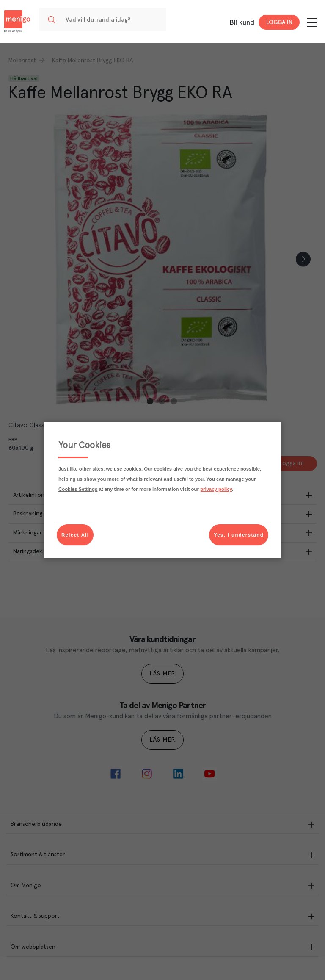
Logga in (279, 22)
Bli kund (242, 22)
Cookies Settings (78, 489)
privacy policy (216, 489)
